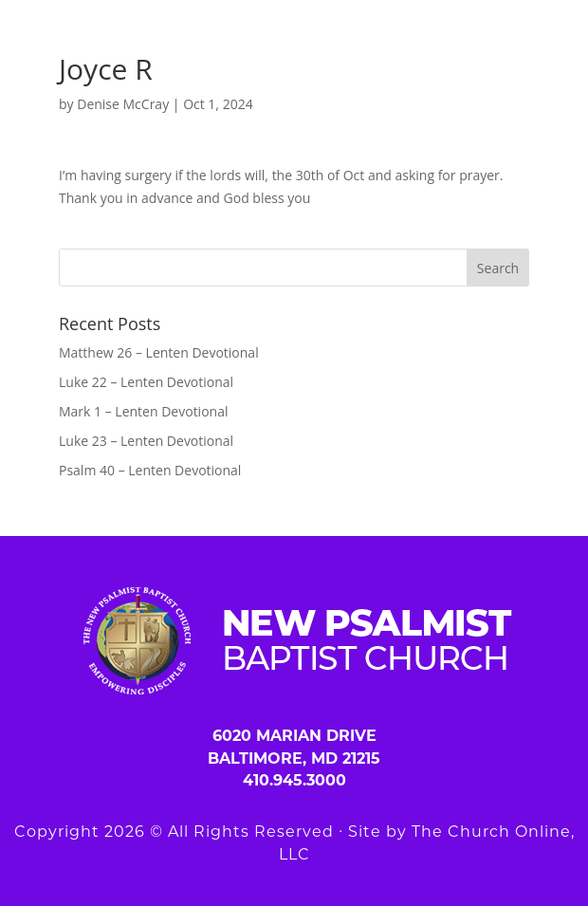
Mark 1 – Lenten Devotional (143, 411)
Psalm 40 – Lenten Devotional (150, 470)
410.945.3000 (294, 780)
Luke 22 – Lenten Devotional (146, 382)
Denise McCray (123, 104)
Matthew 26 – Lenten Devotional (159, 352)
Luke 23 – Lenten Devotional (146, 441)
